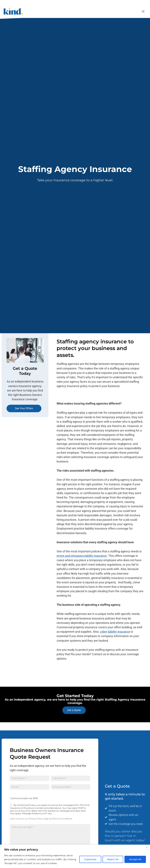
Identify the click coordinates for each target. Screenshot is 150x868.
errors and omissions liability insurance (82, 556)
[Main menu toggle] (143, 11)
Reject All (113, 859)
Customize (90, 859)
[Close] (147, 847)
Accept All (135, 859)
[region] (75, 856)
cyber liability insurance (115, 632)
